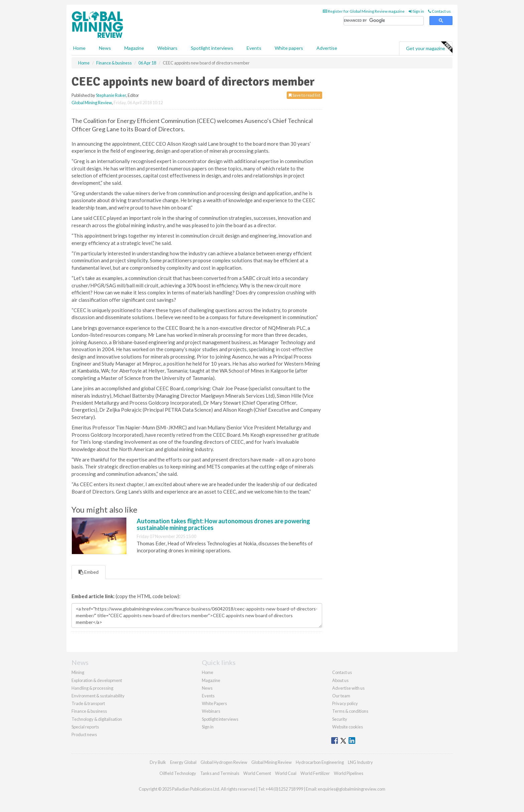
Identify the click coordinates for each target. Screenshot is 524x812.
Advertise (327, 48)
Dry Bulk (158, 762)
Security (340, 719)
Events (254, 48)
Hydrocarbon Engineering (320, 762)
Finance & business (89, 711)
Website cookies (348, 727)
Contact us (439, 11)
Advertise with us (348, 688)
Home (79, 48)
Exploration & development (97, 680)
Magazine (134, 48)
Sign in (416, 11)
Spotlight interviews (212, 48)
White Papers (214, 703)
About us (340, 680)
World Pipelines (349, 773)
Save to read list (304, 95)
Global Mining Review (92, 103)
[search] (384, 21)
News (207, 688)
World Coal (286, 773)
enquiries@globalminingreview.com (352, 789)
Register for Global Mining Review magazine (364, 11)
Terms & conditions (350, 711)
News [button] (105, 48)
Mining (78, 672)
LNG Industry (360, 762)
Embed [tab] (89, 572)
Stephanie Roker (111, 95)
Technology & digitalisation (97, 719)
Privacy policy (345, 703)
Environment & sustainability (98, 696)
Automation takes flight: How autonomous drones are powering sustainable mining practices (223, 524)
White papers (289, 48)
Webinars (167, 48)
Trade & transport (88, 703)
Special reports (85, 727)
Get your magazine (429, 47)
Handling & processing (92, 688)
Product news (84, 734)
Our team (341, 696)
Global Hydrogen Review (224, 762)
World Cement (257, 773)
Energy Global (183, 762)
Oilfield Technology (178, 773)
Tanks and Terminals (220, 773)
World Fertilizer (315, 773)
